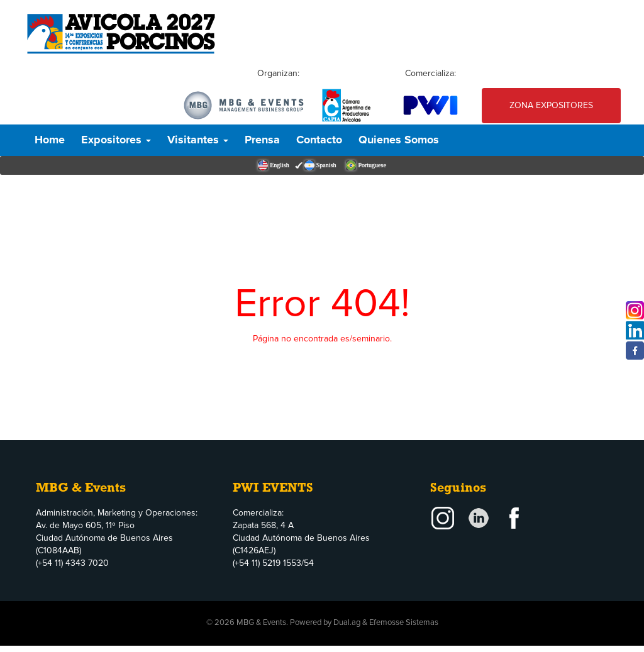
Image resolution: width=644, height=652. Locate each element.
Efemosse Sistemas (404, 623)
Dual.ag (347, 623)
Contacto (319, 140)
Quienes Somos (399, 140)
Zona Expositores (551, 106)
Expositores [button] (116, 140)
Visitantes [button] (198, 140)
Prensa (262, 140)
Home (50, 140)
